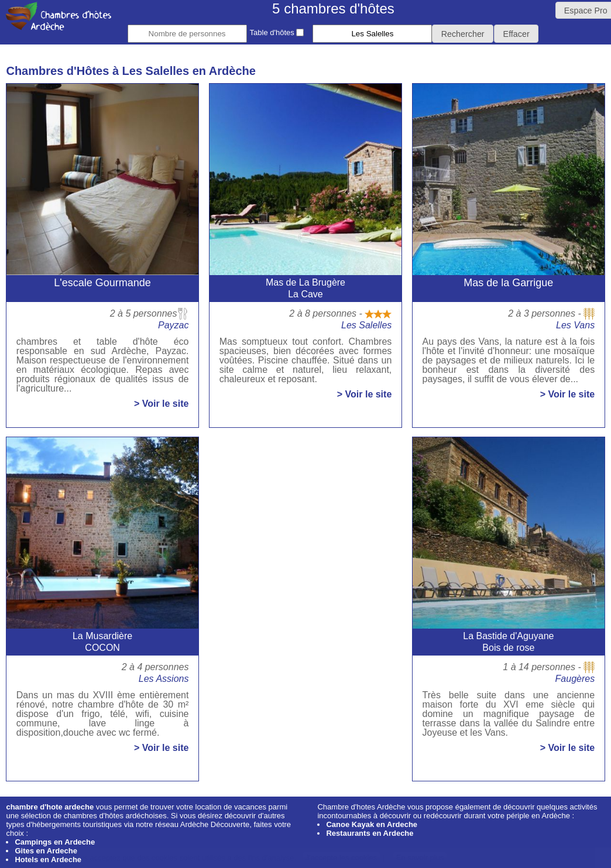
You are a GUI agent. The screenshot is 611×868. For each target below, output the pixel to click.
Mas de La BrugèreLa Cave (305, 288)
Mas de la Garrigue (508, 283)
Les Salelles (366, 325)
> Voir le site (162, 404)
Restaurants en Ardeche (370, 833)
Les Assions (164, 679)
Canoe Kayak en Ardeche (372, 824)
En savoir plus (420, 858)
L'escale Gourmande (102, 283)
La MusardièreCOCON (102, 642)
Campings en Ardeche (55, 842)
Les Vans (575, 325)
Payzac (173, 325)
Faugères (575, 679)
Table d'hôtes (277, 32)
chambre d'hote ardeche (50, 807)
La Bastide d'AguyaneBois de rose (508, 642)
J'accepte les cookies (341, 858)
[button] (463, 34)
